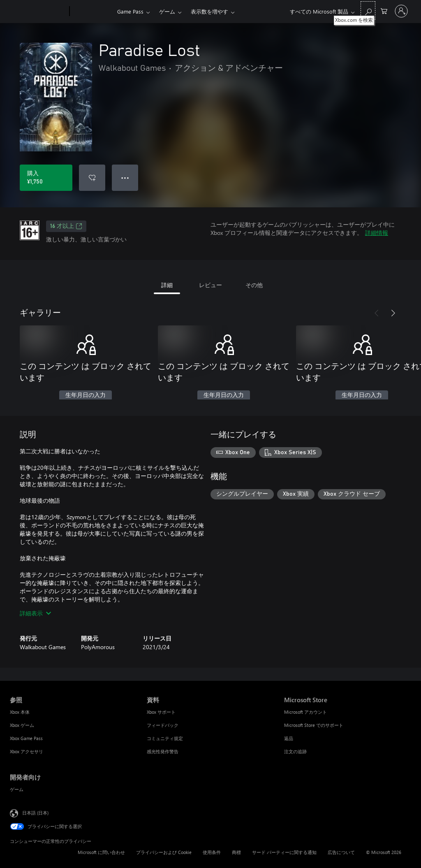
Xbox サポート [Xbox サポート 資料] (161, 712)
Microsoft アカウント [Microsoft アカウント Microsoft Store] (305, 712)
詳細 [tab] (167, 285)
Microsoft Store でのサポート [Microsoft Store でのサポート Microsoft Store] (314, 725)
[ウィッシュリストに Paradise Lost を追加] (92, 178)
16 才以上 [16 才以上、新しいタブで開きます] (66, 226)
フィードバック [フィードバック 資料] (163, 725)
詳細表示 (35, 613)
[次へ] (393, 313)
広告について (341, 852)
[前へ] (377, 313)
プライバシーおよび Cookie (164, 852)
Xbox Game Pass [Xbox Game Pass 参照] (26, 738)
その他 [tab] (254, 285)
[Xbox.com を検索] (368, 10)
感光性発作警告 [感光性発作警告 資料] (163, 751)
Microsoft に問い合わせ (101, 852)
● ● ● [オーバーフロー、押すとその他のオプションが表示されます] (125, 178)
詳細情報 (377, 233)
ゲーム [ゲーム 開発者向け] (17, 789)
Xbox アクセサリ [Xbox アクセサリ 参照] (27, 751)
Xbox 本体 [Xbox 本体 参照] (20, 712)
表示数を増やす (209, 11)
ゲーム (167, 11)
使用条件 (212, 852)
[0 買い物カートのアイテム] (384, 10)
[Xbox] (92, 12)
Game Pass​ (130, 11)
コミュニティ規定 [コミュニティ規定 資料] (165, 738)
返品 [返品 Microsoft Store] (289, 738)
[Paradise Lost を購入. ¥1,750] (46, 178)
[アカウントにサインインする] (401, 11)
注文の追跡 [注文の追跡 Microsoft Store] (295, 751)
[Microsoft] (38, 12)
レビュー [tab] (210, 285)
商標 (236, 852)
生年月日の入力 (86, 395)
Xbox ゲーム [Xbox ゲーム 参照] (22, 725)
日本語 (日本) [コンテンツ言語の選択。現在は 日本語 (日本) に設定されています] (35, 813)
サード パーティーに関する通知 (284, 852)
